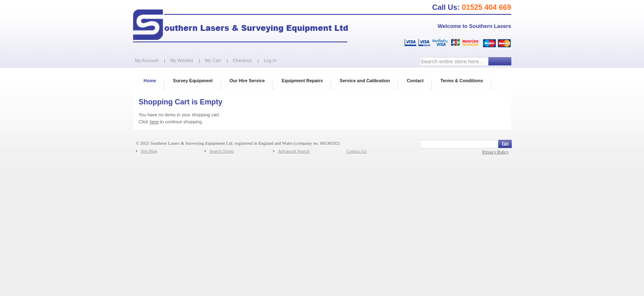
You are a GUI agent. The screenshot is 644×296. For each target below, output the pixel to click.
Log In (270, 60)
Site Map (149, 151)
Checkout (242, 60)
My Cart (213, 60)
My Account (147, 60)
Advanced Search (294, 151)
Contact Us (357, 151)
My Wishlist (182, 60)
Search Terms (222, 151)
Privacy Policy (495, 152)
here (154, 122)
